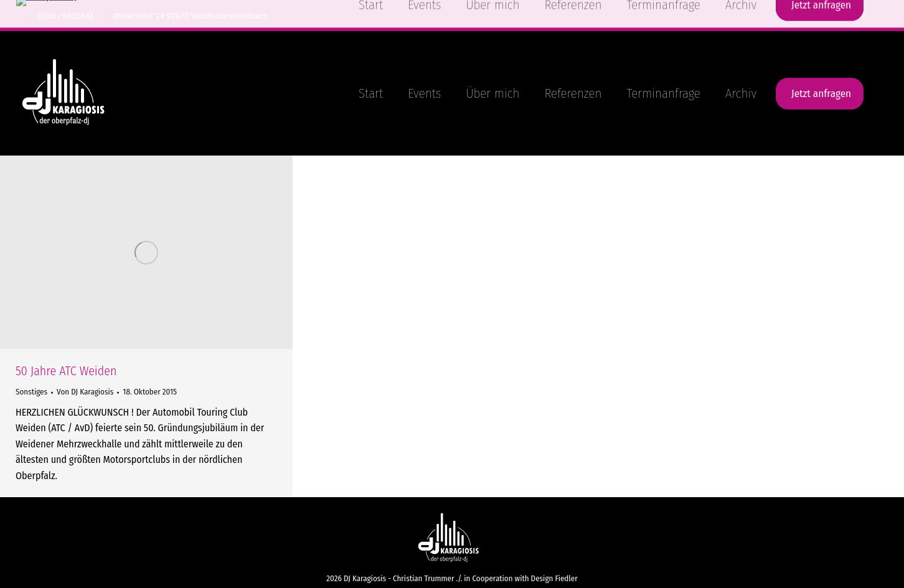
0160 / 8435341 (63, 16)
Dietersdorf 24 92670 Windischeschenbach (187, 16)
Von (85, 392)
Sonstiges (31, 392)
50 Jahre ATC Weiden (66, 371)
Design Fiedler (554, 578)
